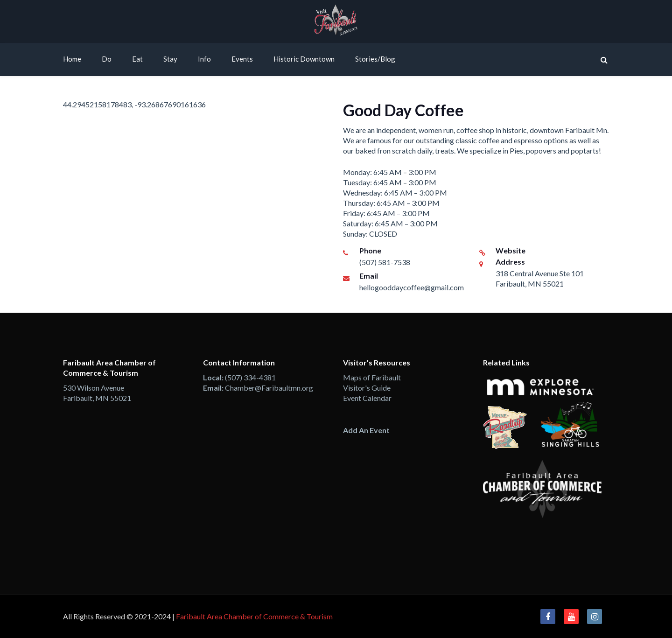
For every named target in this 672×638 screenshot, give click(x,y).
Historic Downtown (304, 59)
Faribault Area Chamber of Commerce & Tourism (254, 616)
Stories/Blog (375, 59)
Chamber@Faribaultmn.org (269, 388)
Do (107, 59)
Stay (170, 59)
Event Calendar (367, 398)
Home (72, 59)
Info (204, 59)
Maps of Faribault (372, 377)
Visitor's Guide (367, 388)
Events (242, 59)
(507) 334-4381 (250, 377)
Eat (137, 59)
